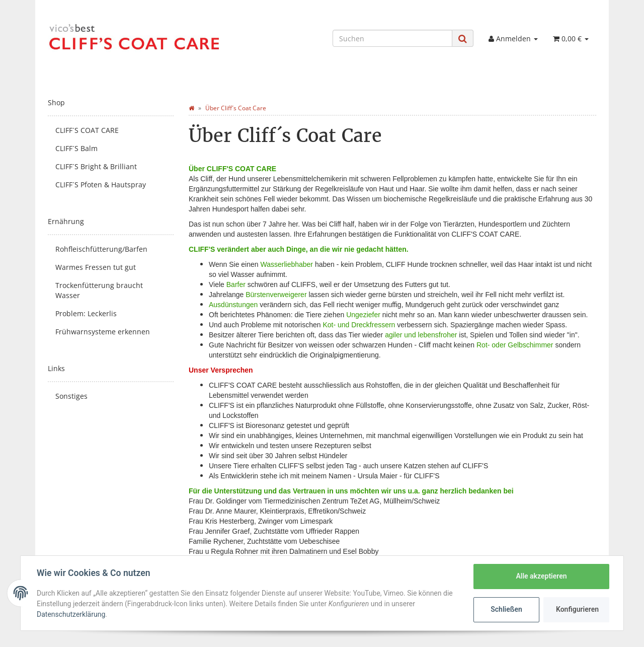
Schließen (506, 609)
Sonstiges (71, 396)
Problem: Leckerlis (86, 313)
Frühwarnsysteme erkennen (103, 332)
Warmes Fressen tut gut (96, 267)
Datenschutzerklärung (71, 614)
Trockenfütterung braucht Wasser (99, 290)
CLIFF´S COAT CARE (87, 130)
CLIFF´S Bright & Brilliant (96, 166)
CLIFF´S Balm (76, 148)
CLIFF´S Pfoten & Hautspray (101, 185)
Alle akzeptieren (541, 576)
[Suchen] (392, 38)
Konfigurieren (577, 609)
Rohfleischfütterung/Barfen (101, 249)
